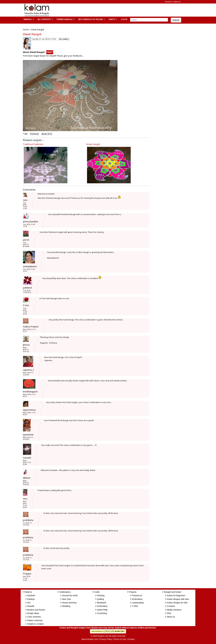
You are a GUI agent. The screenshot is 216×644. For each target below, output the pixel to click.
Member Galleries (173, 2)
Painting (101, 595)
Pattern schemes (35, 620)
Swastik (31, 606)
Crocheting (102, 613)
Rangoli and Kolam (173, 592)
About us (171, 617)
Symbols (31, 595)
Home (26, 30)
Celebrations (65, 592)
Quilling (101, 599)
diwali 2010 (47, 134)
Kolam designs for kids (177, 603)
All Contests (44, 19)
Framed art (137, 595)
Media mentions (174, 610)
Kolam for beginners (176, 595)
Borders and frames (36, 610)
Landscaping (138, 603)
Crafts (111, 19)
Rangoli (27, 19)
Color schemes (34, 617)
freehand (34, 134)
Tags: (25, 134)
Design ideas (33, 613)
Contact (131, 639)
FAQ (169, 613)
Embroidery (102, 606)
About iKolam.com (90, 639)
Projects (133, 592)
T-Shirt (135, 606)
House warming (69, 603)
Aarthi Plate (102, 610)
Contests (171, 606)
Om (29, 603)
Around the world (70, 595)
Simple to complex (36, 624)
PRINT (50, 52)
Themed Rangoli (64, 19)
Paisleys (31, 599)
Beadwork (102, 603)
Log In (124, 19)
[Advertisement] (106, 10)
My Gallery (64, 39)
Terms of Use (120, 639)
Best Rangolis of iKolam (90, 19)
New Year (67, 599)
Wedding (66, 606)
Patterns (28, 592)
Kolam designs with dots (178, 599)
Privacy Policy (106, 639)
